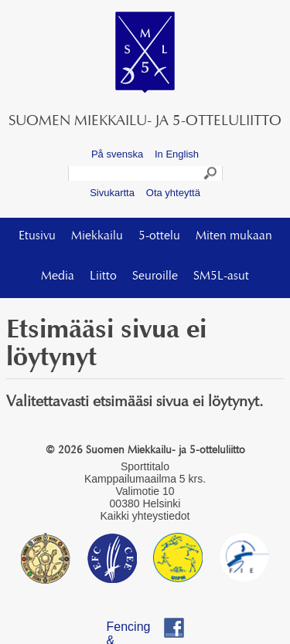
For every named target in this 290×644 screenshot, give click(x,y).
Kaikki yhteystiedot (145, 516)
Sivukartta (112, 193)
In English (177, 154)
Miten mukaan (234, 236)
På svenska (117, 154)
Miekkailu (97, 236)
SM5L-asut (221, 276)
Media (58, 276)
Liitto (103, 276)
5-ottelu (159, 236)
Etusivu (37, 236)
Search (211, 175)
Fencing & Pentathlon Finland (136, 629)
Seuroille (155, 276)
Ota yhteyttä (173, 193)
